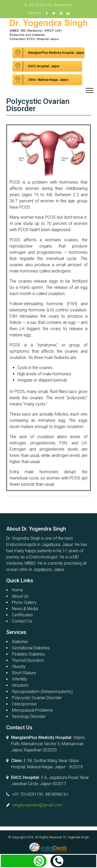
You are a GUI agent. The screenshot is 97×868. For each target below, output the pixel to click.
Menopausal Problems (32, 710)
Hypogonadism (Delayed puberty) (42, 692)
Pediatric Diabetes (28, 654)
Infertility (20, 679)
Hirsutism (20, 685)
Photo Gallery (24, 602)
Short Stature (24, 673)
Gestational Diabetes (31, 648)
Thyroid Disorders (28, 660)
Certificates (22, 615)
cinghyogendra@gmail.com (38, 805)
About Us (20, 596)
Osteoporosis (24, 704)
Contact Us (22, 621)
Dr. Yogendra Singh (76, 837)
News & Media (25, 609)
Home (17, 590)
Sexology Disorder (29, 716)
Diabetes (20, 642)
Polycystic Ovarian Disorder (37, 698)
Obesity (19, 667)
